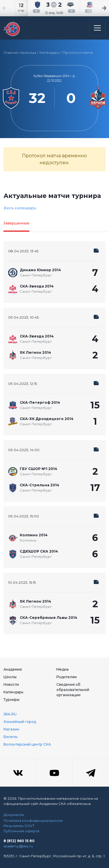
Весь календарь (20, 208)
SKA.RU (10, 714)
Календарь (49, 52)
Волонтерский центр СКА (27, 744)
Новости (11, 684)
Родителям (67, 677)
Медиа (62, 669)
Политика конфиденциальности (33, 820)
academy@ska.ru (18, 846)
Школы (10, 677)
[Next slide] (97, 8)
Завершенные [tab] (16, 223)
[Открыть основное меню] (97, 28)
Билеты (10, 737)
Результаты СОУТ (19, 826)
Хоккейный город (20, 722)
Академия (13, 669)
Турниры (11, 700)
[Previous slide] (12, 8)
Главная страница (20, 52)
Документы (14, 815)
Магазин (11, 729)
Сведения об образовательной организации (73, 690)
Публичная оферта (21, 831)
